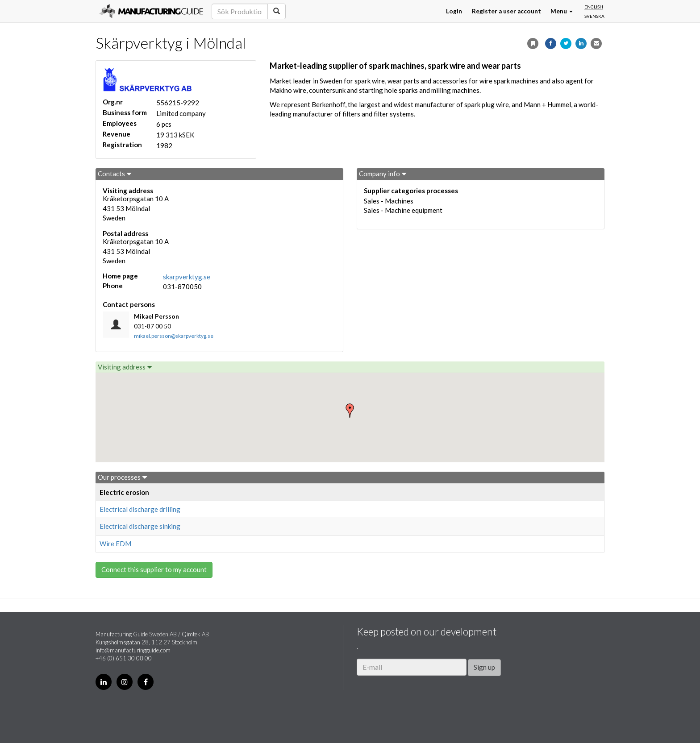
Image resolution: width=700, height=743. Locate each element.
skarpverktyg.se (187, 277)
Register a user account (506, 11)
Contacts (115, 174)
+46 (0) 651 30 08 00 (124, 658)
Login (454, 11)
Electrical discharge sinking (140, 526)
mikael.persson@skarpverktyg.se (174, 336)
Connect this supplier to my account (154, 569)
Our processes (123, 477)
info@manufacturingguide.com (133, 650)
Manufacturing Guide (151, 11)
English (594, 7)
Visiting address (125, 367)
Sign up (484, 667)
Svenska (594, 16)
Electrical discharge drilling (140, 509)
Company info (383, 174)
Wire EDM (115, 544)
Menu (562, 11)
